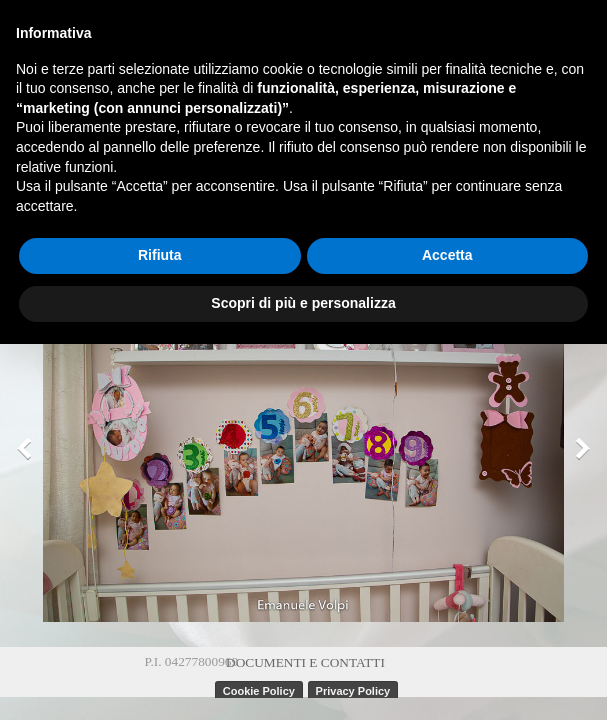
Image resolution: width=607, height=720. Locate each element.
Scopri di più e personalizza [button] (303, 303)
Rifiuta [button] (160, 255)
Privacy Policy (353, 691)
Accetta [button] (447, 255)
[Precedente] (29, 449)
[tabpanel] (306, 661)
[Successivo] (578, 449)
